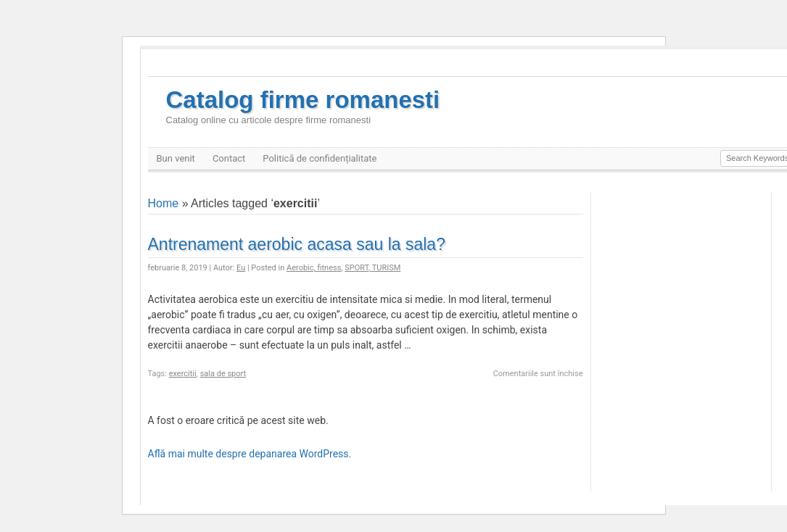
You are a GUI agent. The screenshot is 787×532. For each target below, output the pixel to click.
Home (164, 203)
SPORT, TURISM (372, 268)
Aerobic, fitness (314, 268)
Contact (229, 158)
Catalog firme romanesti (303, 106)
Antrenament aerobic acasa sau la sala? (297, 244)
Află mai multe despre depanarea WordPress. (250, 454)
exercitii (183, 374)
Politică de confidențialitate (320, 158)
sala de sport (223, 374)
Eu (241, 268)
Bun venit (176, 158)
